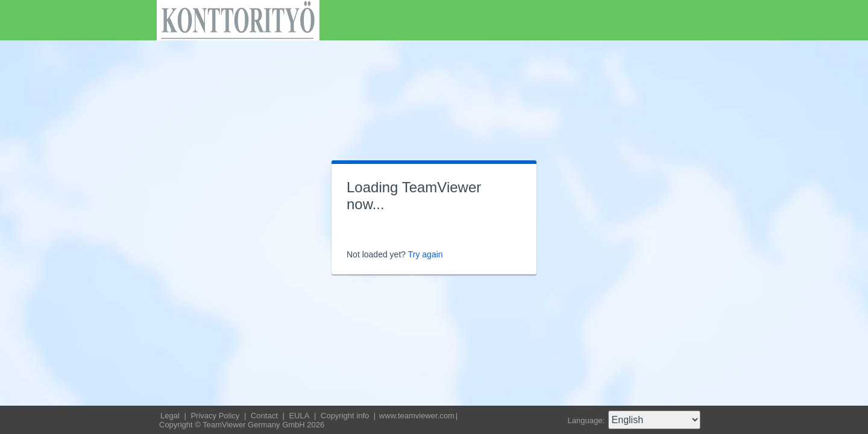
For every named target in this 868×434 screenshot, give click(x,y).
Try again (426, 254)
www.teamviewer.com (417, 416)
